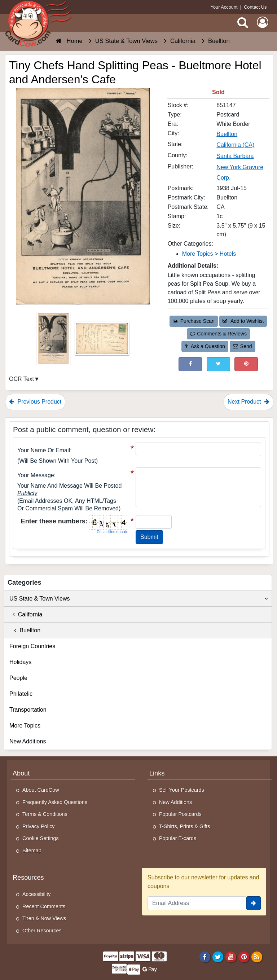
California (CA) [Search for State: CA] (235, 145)
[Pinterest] (244, 957)
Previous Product (35, 402)
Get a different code (113, 532)
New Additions (28, 741)
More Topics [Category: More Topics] (198, 254)
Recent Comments (44, 906)
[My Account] (263, 22)
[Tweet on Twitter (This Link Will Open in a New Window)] (218, 364)
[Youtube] (231, 957)
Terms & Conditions (45, 814)
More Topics (25, 726)
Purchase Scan (194, 321)
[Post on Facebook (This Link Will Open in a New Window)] (190, 364)
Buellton (25, 630)
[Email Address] (197, 903)
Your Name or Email (44, 450)
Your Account (224, 7)
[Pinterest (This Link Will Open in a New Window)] (246, 364)
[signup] (254, 903)
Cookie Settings (41, 838)
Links (157, 773)
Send (242, 346)
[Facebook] (205, 957)
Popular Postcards (180, 814)
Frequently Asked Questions (55, 802)
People (18, 678)
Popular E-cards (178, 838)
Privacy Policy (39, 826)
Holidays (20, 662)
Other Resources (42, 931)
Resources (28, 878)
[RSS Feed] (257, 957)
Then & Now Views (44, 918)
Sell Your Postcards (182, 790)
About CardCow (41, 790)
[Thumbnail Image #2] (102, 341)
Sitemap (32, 851)
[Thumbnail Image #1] (54, 341)
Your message (36, 475)
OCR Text (21, 379)
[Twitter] (218, 957)
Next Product (249, 402)
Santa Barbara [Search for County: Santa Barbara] (235, 156)
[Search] (243, 22)
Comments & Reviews (218, 334)
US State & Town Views (139, 599)
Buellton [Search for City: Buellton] (227, 134)
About (21, 773)
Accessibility (36, 894)
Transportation (28, 710)
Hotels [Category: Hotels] (228, 254)
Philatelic (21, 694)
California (26, 614)
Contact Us (255, 7)
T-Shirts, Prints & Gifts (185, 826)
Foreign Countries (32, 646)
